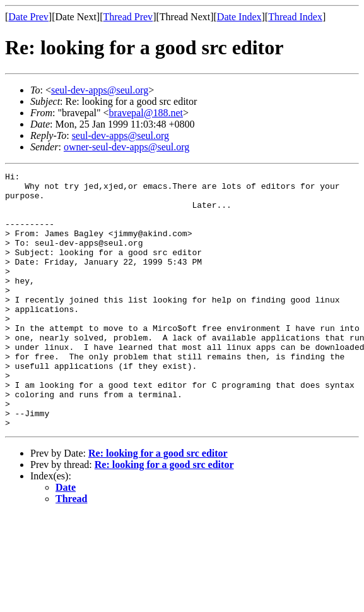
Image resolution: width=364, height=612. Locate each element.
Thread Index (295, 17)
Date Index (239, 17)
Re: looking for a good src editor (158, 504)
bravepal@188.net (146, 113)
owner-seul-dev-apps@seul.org (126, 147)
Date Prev (28, 17)
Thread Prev (128, 17)
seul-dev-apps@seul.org (100, 90)
